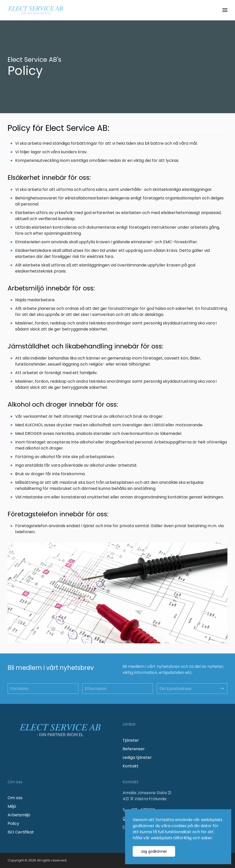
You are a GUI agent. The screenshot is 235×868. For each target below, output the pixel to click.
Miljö (12, 806)
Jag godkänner (154, 851)
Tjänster (131, 740)
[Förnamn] (43, 689)
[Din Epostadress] (192, 689)
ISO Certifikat (21, 832)
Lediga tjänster (137, 757)
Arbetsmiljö (19, 815)
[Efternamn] (117, 689)
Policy (13, 824)
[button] (225, 10)
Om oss (15, 798)
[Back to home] (36, 10)
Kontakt (131, 766)
